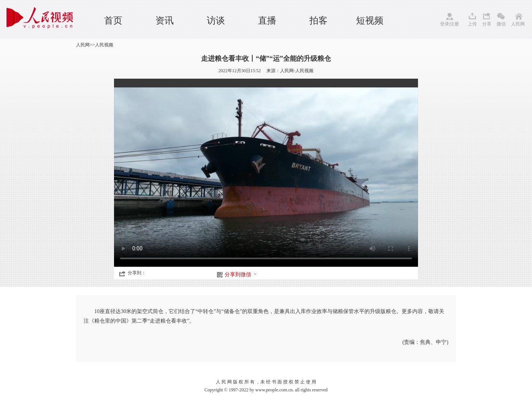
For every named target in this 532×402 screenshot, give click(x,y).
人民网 (518, 24)
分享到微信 (241, 275)
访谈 (216, 21)
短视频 (370, 21)
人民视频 (104, 45)
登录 (445, 24)
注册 (454, 24)
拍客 (318, 21)
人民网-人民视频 (297, 71)
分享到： (137, 273)
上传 (472, 24)
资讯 (165, 21)
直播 (267, 21)
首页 (113, 21)
